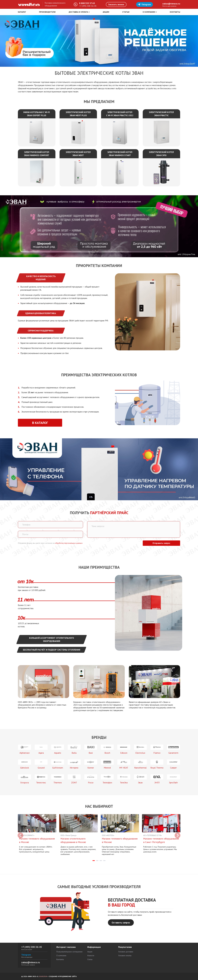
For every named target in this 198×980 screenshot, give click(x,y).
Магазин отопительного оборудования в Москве (73, 841)
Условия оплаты (125, 956)
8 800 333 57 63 (87, 3)
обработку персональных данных (69, 543)
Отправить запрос (161, 543)
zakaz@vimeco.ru (171, 4)
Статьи (126, 12)
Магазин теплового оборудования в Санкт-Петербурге (156, 842)
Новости (91, 956)
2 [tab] (97, 862)
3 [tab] (101, 862)
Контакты (175, 12)
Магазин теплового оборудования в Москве (32, 841)
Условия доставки (126, 952)
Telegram (144, 4)
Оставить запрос (121, 924)
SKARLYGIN (43, 976)
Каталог (22, 12)
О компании (61, 956)
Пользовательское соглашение (69, 952)
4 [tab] (104, 862)
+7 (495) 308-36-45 (88, 6)
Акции (106, 12)
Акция (90, 952)
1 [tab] (94, 862)
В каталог (37, 423)
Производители (47, 12)
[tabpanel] (37, 834)
